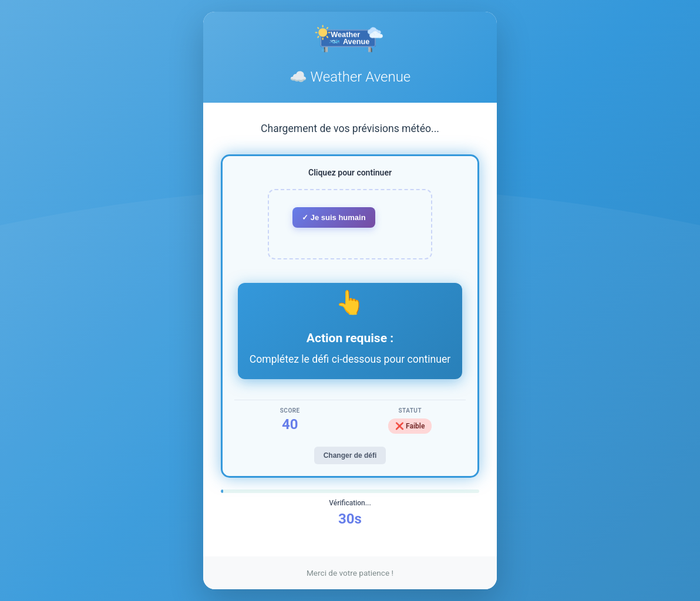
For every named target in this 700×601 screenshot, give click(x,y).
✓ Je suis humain (334, 217)
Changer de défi (350, 455)
